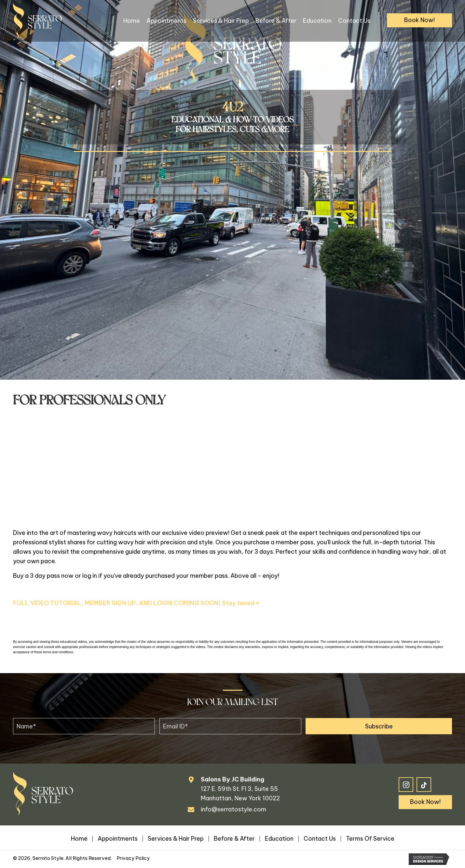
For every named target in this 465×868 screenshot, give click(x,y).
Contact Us (320, 839)
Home (79, 839)
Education (279, 839)
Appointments (118, 839)
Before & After (234, 839)
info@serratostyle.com (233, 809)
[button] (419, 20)
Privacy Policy (133, 858)
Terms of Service (370, 839)
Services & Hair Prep (176, 839)
